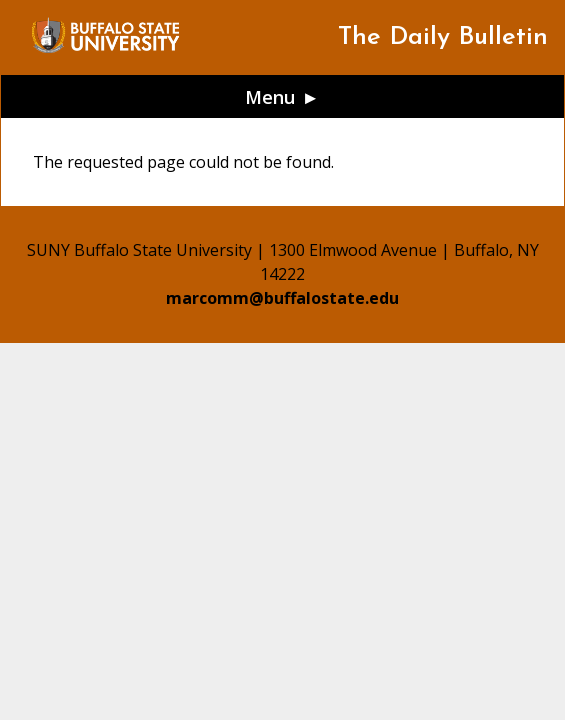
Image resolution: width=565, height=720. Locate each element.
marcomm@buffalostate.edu (282, 298)
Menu (270, 96)
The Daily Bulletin (443, 37)
